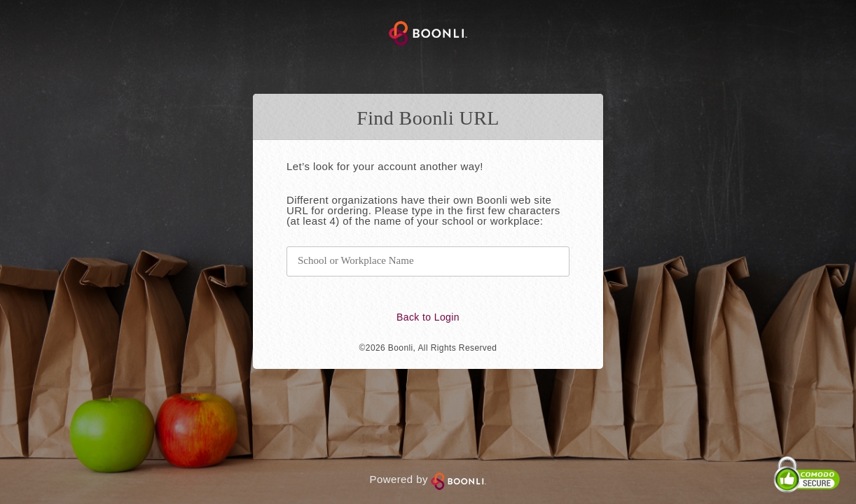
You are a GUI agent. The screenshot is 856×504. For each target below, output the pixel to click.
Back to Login (428, 317)
